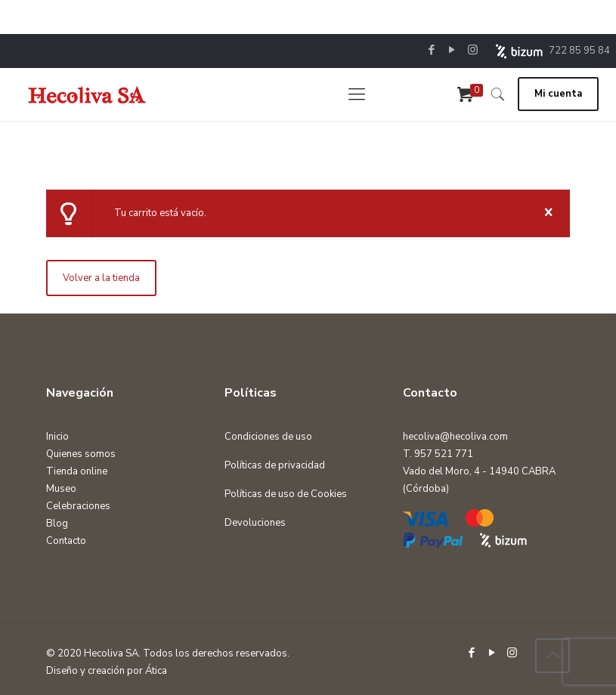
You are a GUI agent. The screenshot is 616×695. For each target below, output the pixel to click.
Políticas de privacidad (275, 465)
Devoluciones (255, 523)
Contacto (66, 541)
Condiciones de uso (268, 437)
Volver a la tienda (101, 278)
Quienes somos (81, 454)
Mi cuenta (558, 94)
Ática (156, 671)
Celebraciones (78, 506)
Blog (57, 524)
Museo (61, 489)
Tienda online (77, 471)
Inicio (57, 437)
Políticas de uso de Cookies (286, 494)
